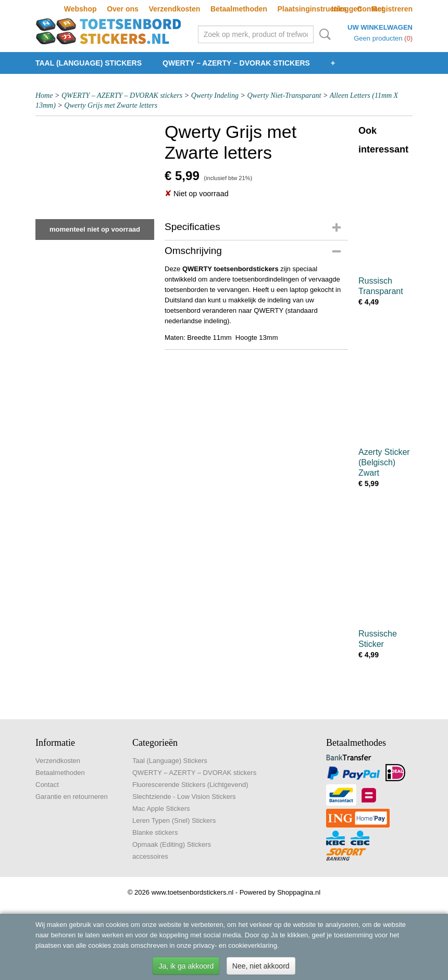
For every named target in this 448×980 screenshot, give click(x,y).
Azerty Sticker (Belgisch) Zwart (384, 462)
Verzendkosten (174, 9)
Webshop (80, 9)
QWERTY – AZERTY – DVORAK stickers (236, 63)
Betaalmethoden (239, 9)
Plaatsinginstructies (312, 9)
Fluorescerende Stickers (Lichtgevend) (190, 785)
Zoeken (323, 34)
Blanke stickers (155, 832)
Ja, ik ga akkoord (186, 966)
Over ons (123, 9)
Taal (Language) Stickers (89, 63)
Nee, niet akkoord (261, 966)
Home (44, 96)
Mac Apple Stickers (161, 809)
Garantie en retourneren (72, 797)
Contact (47, 785)
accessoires (150, 856)
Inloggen (346, 9)
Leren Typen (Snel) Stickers (174, 820)
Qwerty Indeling (215, 96)
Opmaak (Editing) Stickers (172, 844)
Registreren (392, 9)
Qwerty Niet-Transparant (284, 96)
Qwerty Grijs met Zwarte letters (111, 105)
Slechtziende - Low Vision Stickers (184, 797)
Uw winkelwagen (380, 27)
